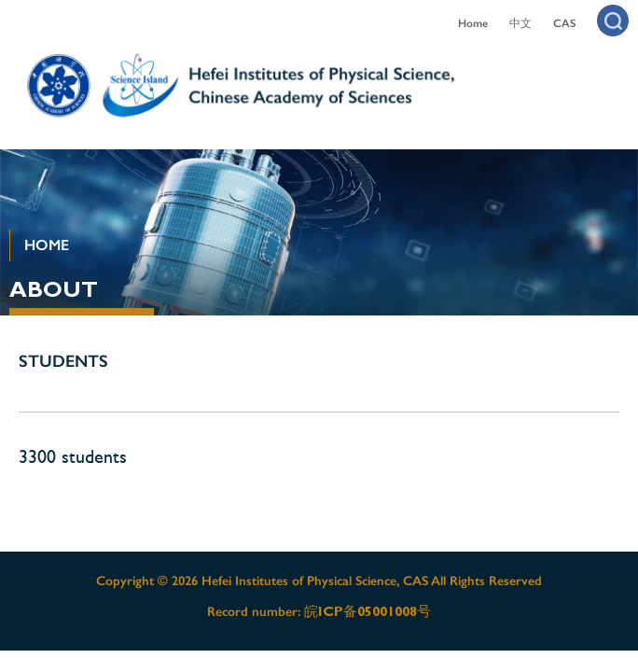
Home (473, 23)
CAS (564, 23)
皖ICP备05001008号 (368, 611)
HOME (47, 245)
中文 (520, 23)
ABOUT (54, 289)
